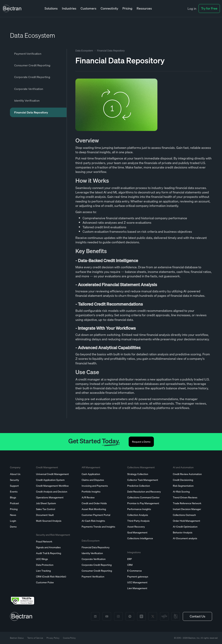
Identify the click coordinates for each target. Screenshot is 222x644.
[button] (51, 9)
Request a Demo (141, 442)
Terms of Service (35, 638)
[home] (12, 8)
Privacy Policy (53, 638)
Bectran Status (17, 638)
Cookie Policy (69, 638)
